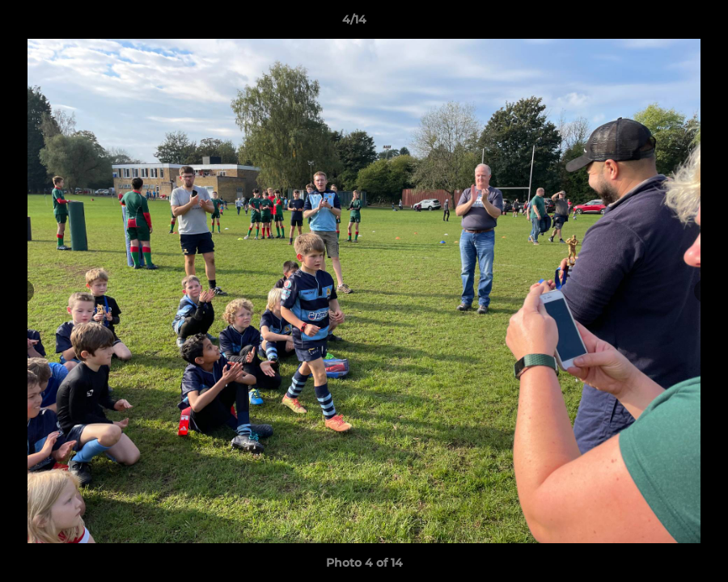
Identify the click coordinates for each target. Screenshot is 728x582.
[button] (660, 23)
